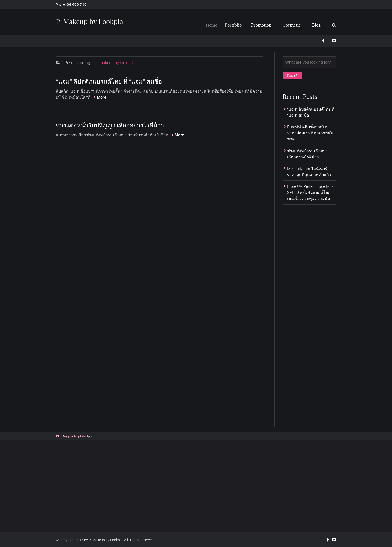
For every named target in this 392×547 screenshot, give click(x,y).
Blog (316, 25)
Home (214, 25)
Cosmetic (292, 25)
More (102, 97)
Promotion (263, 25)
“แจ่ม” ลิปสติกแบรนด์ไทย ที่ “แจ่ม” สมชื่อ (109, 81)
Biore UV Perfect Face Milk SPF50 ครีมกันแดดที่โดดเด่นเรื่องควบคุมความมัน (310, 192)
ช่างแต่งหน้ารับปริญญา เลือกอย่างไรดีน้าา (110, 125)
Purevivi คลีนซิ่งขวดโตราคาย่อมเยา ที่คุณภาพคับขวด (310, 133)
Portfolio (236, 25)
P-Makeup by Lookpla (90, 21)
